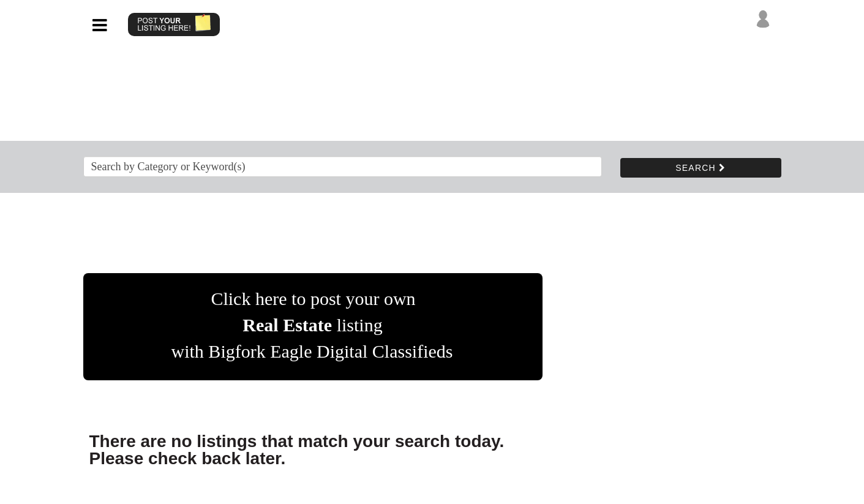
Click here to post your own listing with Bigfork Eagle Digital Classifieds (312, 325)
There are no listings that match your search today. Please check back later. (297, 450)
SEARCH (701, 168)
